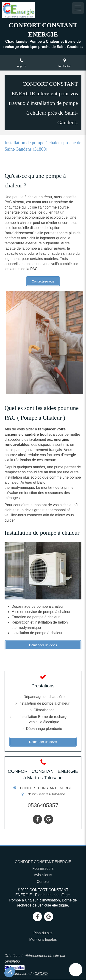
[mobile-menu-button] (78, 8)
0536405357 (43, 805)
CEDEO (41, 974)
